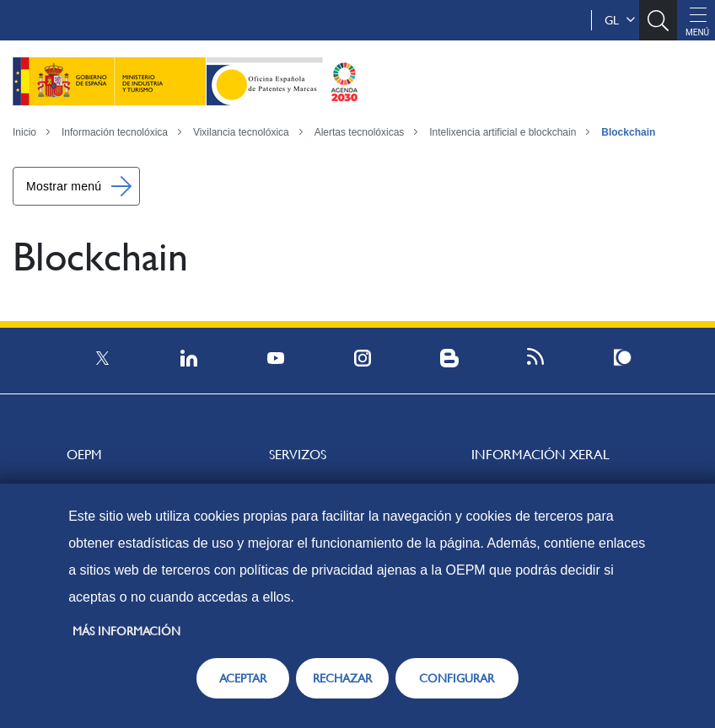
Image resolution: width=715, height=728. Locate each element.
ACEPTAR (243, 678)
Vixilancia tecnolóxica (241, 132)
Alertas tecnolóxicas (360, 132)
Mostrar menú (64, 186)
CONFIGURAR (457, 678)
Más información (126, 631)
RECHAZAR (342, 678)
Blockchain (628, 132)
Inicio (24, 132)
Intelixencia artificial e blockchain (503, 132)
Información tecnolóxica (115, 132)
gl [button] (620, 20)
